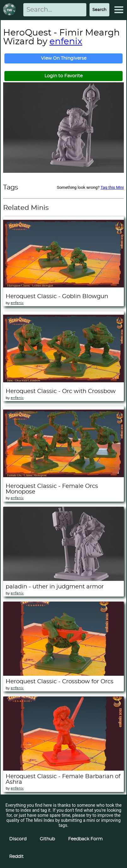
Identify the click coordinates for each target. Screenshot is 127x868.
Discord (18, 839)
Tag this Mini (112, 187)
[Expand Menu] (119, 10)
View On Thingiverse (64, 58)
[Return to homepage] (11, 10)
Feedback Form (85, 839)
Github (47, 839)
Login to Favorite (63, 76)
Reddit (16, 857)
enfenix (66, 42)
